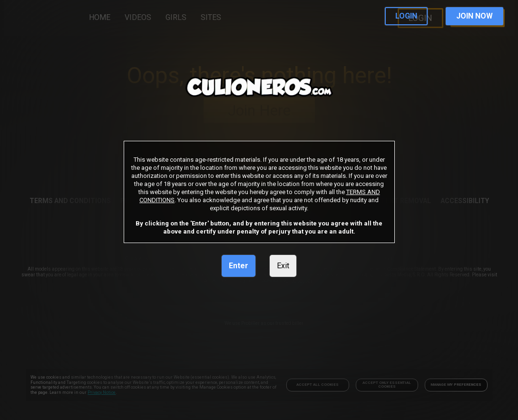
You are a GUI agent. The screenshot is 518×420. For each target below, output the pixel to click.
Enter (239, 266)
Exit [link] (283, 266)
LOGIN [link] (406, 16)
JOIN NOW (474, 16)
